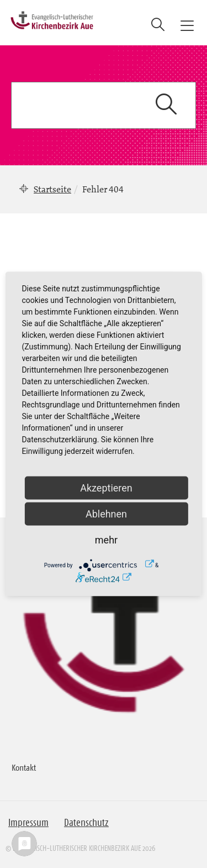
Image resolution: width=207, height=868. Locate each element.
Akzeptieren (106, 488)
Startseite (52, 189)
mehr (106, 540)
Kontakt (24, 767)
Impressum (28, 823)
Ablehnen (106, 514)
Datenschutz (86, 823)
